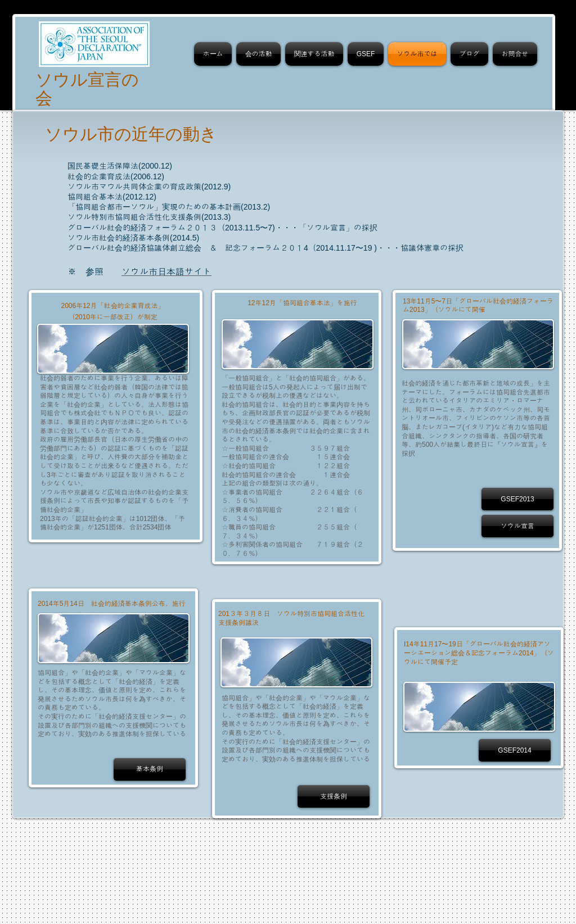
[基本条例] (150, 769)
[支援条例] (334, 796)
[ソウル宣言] (517, 526)
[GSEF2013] (517, 499)
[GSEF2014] (515, 750)
